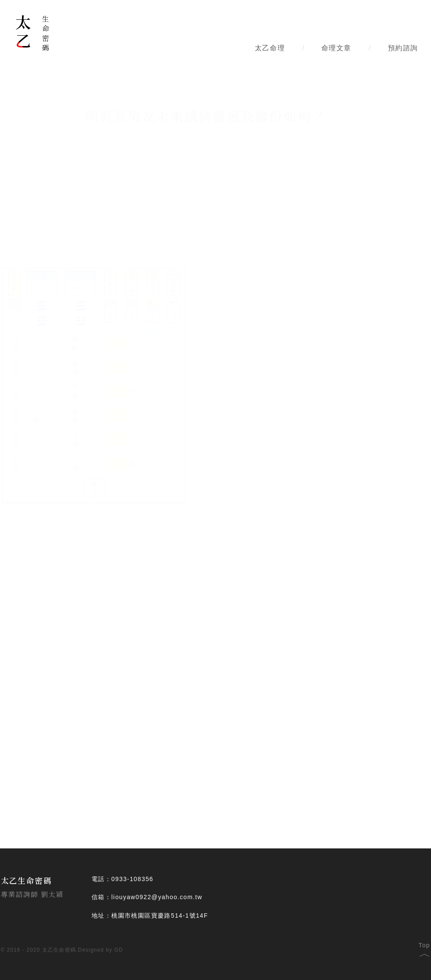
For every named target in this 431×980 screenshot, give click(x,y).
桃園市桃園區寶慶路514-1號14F (160, 915)
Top (424, 948)
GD (119, 950)
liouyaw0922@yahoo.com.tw (157, 897)
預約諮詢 (403, 48)
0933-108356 (132, 879)
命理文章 (336, 48)
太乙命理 (270, 48)
